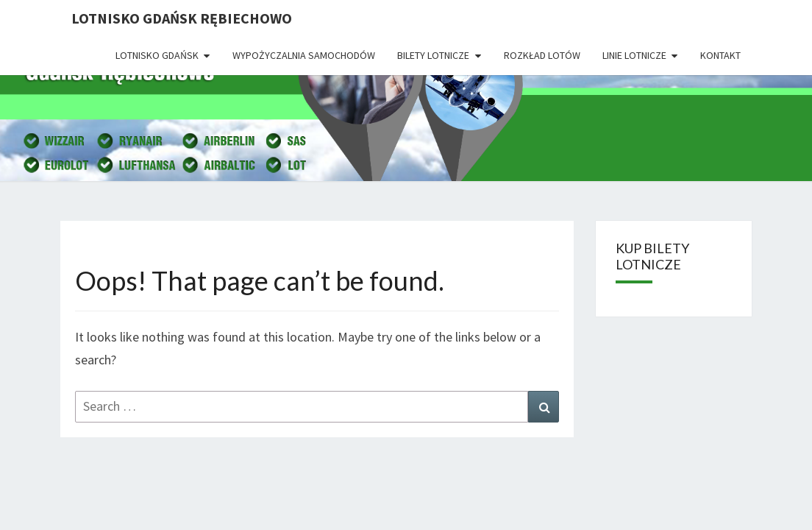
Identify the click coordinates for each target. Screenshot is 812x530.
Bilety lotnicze (433, 55)
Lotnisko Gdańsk (157, 55)
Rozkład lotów (542, 55)
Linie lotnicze (634, 55)
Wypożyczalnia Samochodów (304, 55)
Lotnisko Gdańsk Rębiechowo (182, 18)
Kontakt (720, 55)
